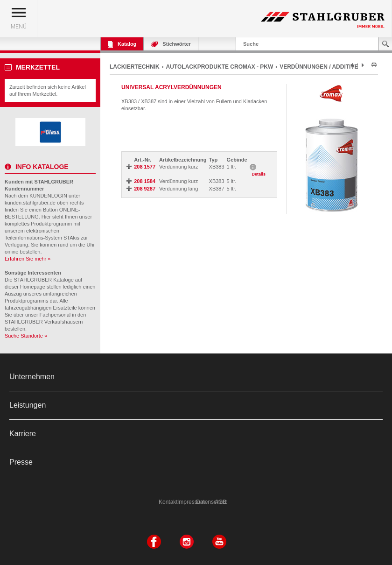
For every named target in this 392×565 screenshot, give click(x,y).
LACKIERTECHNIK (135, 67)
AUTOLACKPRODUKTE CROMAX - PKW (220, 67)
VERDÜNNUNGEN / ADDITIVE (319, 67)
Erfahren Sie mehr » (28, 259)
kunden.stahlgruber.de (30, 203)
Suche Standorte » (26, 336)
